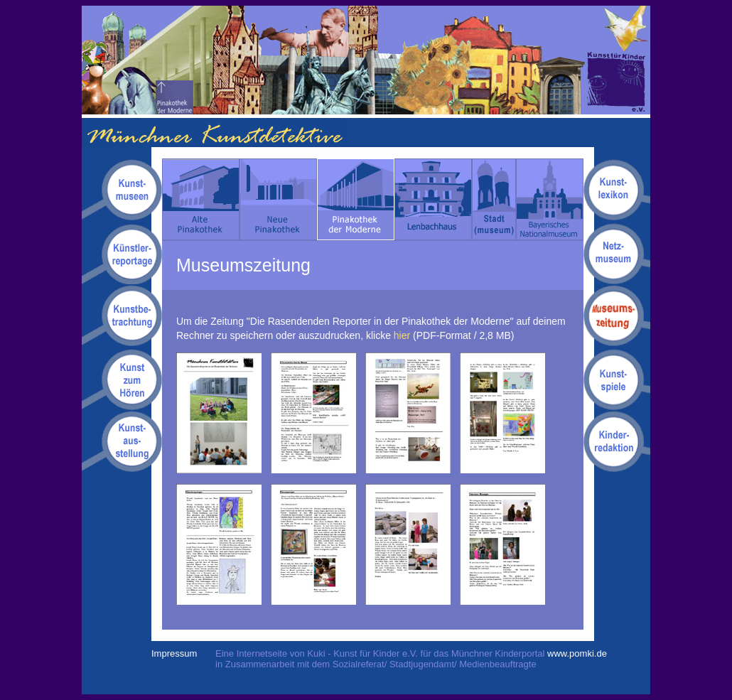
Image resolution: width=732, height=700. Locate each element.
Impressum (174, 653)
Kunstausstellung (122, 441)
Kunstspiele (617, 379)
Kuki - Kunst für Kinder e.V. (618, 60)
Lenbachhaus (433, 199)
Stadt (494, 199)
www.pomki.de (577, 653)
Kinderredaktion (617, 441)
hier (402, 335)
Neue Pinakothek (278, 199)
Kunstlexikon (617, 190)
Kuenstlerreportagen (122, 253)
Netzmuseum (617, 253)
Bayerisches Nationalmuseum (550, 199)
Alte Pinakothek (201, 199)
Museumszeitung (617, 316)
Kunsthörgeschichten (122, 379)
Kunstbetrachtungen (122, 316)
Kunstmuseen (122, 190)
